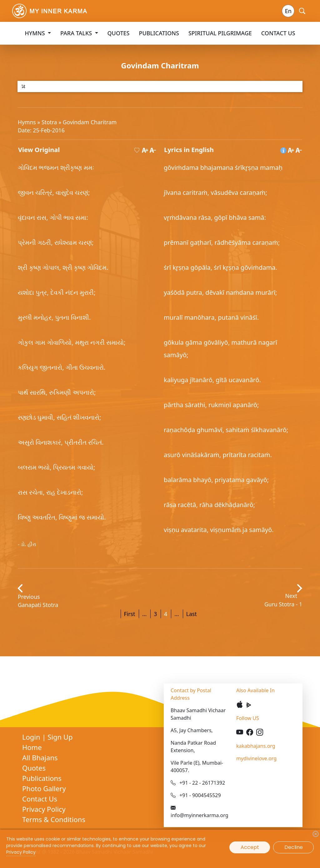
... (144, 614)
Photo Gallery (44, 788)
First (130, 614)
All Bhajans (40, 757)
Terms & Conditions (54, 819)
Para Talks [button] (77, 33)
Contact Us (278, 33)
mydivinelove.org (256, 758)
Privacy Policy (44, 809)
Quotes (119, 33)
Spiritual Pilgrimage (220, 33)
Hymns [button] (35, 33)
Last (192, 614)
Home (32, 747)
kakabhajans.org (256, 746)
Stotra (50, 122)
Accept (250, 847)
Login (32, 737)
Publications (159, 33)
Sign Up (60, 737)
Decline (294, 847)
